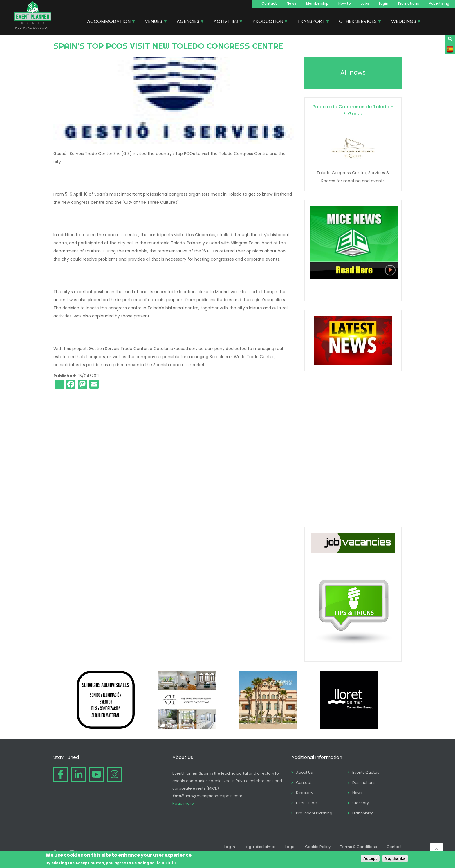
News (291, 3)
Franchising (363, 813)
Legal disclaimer (260, 847)
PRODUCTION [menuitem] (268, 22)
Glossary (361, 803)
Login (384, 3)
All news (353, 72)
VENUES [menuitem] (154, 22)
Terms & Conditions (359, 847)
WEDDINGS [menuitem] (404, 22)
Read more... (184, 803)
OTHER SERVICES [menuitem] (358, 22)
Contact (269, 3)
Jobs (365, 3)
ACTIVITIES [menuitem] (226, 22)
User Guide (306, 803)
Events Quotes (366, 772)
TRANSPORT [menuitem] (311, 22)
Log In (230, 847)
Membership (317, 3)
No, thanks (395, 858)
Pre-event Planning (314, 813)
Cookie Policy (318, 847)
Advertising (439, 3)
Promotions (409, 3)
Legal (290, 847)
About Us (304, 772)
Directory (305, 793)
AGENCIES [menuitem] (188, 22)
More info (167, 863)
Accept (370, 858)
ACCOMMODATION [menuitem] (109, 22)
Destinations (364, 783)
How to (345, 3)
